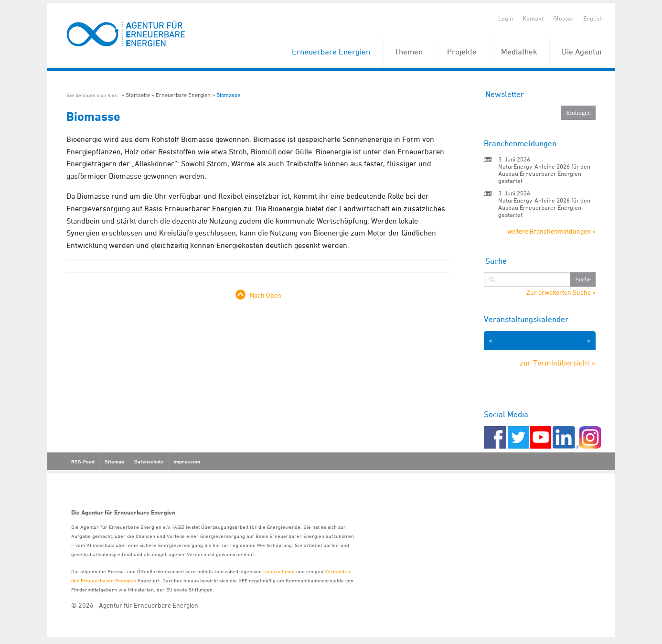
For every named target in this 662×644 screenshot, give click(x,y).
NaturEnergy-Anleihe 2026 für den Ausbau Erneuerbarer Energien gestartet (544, 173)
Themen (409, 52)
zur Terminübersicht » (558, 363)
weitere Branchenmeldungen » (551, 231)
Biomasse (228, 95)
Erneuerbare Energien (331, 52)
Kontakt (533, 18)
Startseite (138, 95)
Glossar (563, 18)
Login (506, 18)
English (593, 18)
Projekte (462, 52)
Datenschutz (149, 462)
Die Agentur (582, 52)
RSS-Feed (83, 462)
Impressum (187, 462)
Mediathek (519, 52)
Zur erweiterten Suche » (561, 292)
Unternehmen (279, 571)
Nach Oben (266, 295)
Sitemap (114, 462)
